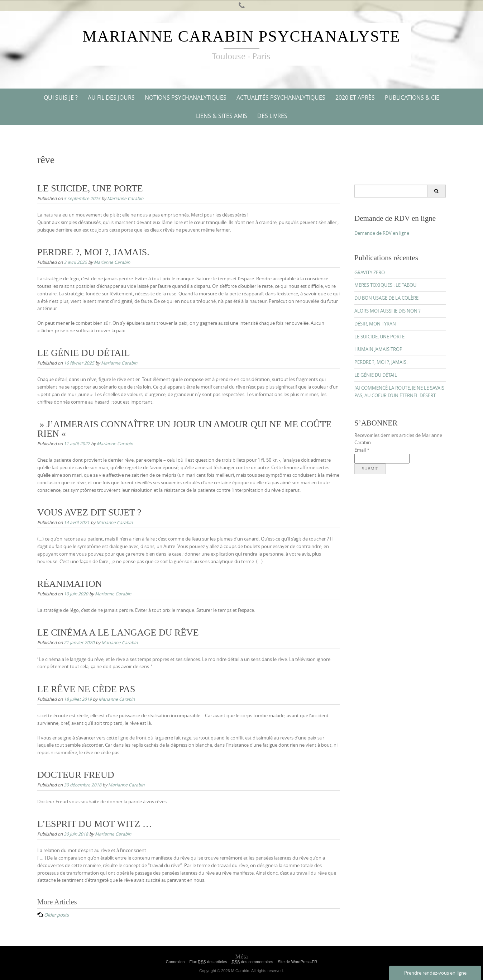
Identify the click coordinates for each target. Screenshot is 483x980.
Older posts (56, 915)
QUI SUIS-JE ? (61, 97)
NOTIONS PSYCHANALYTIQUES (186, 97)
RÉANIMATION (70, 584)
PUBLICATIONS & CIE (412, 97)
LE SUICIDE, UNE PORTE (90, 188)
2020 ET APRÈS (355, 97)
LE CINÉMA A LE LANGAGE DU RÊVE (118, 632)
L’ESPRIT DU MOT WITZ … (95, 824)
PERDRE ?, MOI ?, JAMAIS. (93, 252)
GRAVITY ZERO (370, 272)
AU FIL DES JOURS (111, 97)
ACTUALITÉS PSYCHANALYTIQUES (281, 97)
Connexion (175, 962)
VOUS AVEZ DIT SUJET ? (89, 512)
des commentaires (253, 962)
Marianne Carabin (125, 198)
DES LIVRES (272, 116)
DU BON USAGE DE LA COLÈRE (386, 298)
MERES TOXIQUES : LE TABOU (385, 285)
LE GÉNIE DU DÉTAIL (84, 353)
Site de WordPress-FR (297, 962)
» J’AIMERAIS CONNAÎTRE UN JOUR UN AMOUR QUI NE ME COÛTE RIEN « (184, 429)
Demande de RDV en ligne (382, 233)
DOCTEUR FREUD (76, 775)
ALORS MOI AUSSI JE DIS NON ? (388, 311)
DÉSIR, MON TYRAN (375, 324)
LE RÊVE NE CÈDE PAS (86, 689)
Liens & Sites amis (222, 116)
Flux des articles (208, 962)
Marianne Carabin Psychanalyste (242, 36)
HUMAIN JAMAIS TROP (378, 349)
